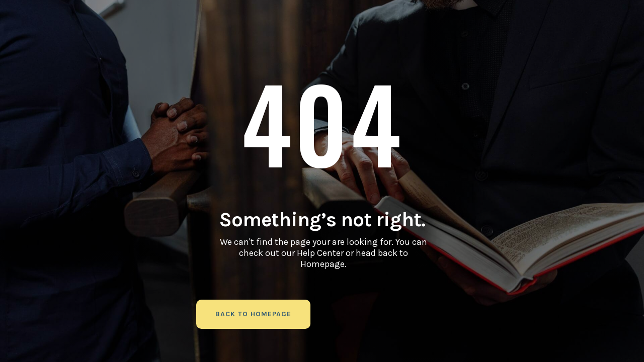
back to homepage (253, 314)
